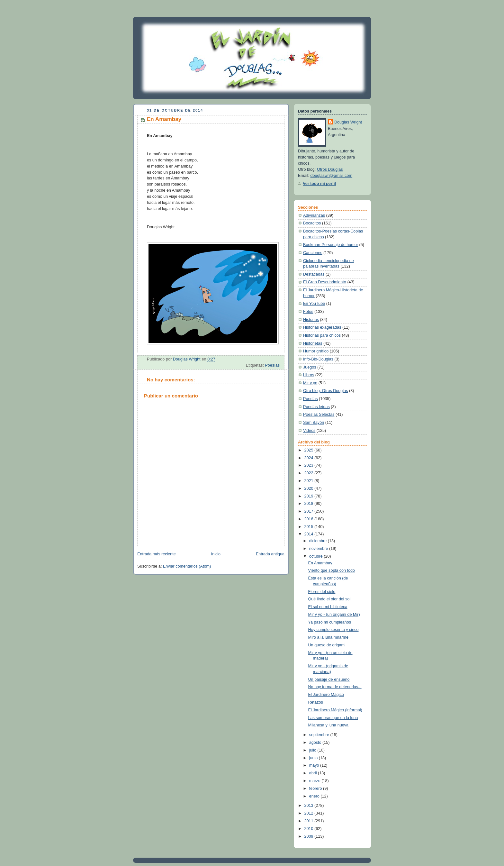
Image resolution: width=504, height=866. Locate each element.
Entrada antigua (270, 554)
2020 (310, 488)
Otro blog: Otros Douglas (325, 391)
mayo (315, 765)
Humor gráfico (316, 351)
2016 (310, 519)
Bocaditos (312, 223)
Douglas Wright (348, 122)
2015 (310, 527)
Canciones (313, 253)
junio (314, 758)
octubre (317, 556)
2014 (310, 534)
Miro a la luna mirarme (328, 637)
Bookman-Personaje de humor (331, 245)
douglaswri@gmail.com (332, 176)
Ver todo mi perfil (319, 184)
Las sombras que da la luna (333, 718)
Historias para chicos (322, 335)
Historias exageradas (322, 327)
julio (313, 750)
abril (314, 773)
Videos (309, 431)
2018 (310, 504)
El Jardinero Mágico (326, 695)
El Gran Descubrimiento (325, 282)
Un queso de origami (327, 645)
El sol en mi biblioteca (328, 607)
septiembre (320, 735)
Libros (309, 375)
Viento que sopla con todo (332, 570)
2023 (310, 465)
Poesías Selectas (319, 415)
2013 (310, 806)
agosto (316, 743)
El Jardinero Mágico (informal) (335, 710)
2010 (310, 829)
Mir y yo (310, 383)
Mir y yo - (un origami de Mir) (334, 615)
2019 (310, 496)
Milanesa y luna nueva (328, 725)
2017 (310, 511)
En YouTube (314, 304)
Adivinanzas (314, 215)
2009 (310, 836)
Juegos (310, 367)
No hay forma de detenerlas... (335, 687)
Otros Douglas (330, 169)
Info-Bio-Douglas (318, 359)
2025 (310, 450)
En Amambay (320, 563)
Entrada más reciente (157, 554)
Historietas (313, 343)
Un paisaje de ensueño (329, 679)
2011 (310, 821)
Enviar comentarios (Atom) (187, 566)
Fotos (308, 312)
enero (315, 796)
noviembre (319, 549)
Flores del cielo (322, 592)
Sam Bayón (314, 423)
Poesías (272, 365)
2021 (310, 481)
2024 (310, 458)
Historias (311, 320)
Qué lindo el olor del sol (329, 599)
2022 (310, 473)
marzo (315, 781)
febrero (316, 789)
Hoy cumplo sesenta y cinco (333, 630)
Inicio (216, 554)
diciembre (319, 541)
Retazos (316, 702)
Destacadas (314, 274)
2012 (310, 813)
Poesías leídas (316, 407)
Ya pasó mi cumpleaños (330, 622)
